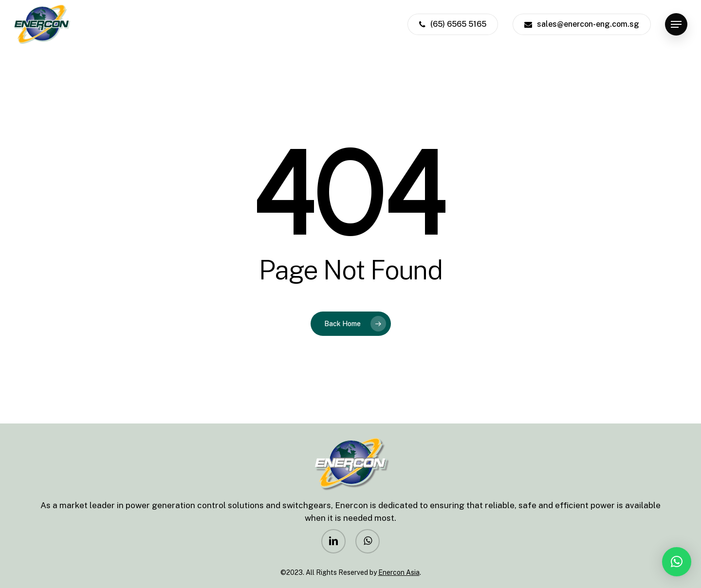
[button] (677, 562)
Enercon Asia (399, 572)
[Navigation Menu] (676, 25)
